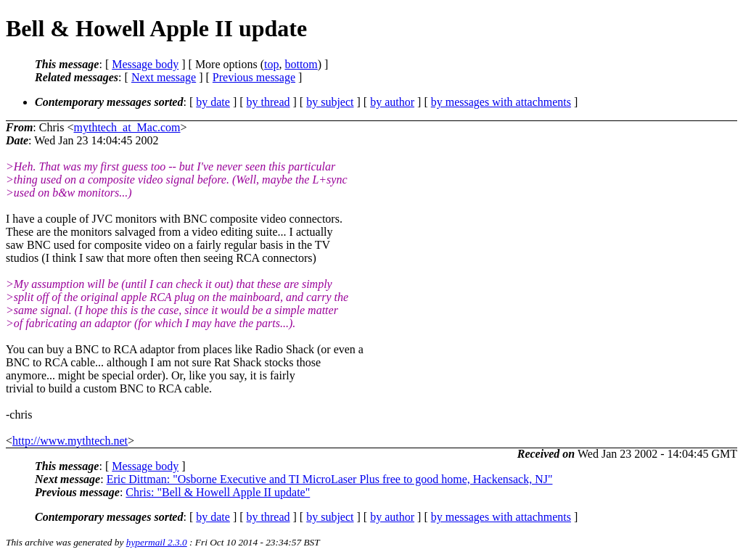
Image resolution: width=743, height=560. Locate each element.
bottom (301, 64)
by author (392, 102)
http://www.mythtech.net (70, 441)
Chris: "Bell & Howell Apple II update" (218, 492)
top (271, 64)
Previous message (254, 77)
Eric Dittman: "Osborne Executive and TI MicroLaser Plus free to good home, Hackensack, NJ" (330, 479)
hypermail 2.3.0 (157, 542)
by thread (268, 102)
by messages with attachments (501, 102)
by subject (330, 102)
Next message (164, 77)
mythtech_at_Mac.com (127, 127)
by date (213, 102)
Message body (145, 64)
